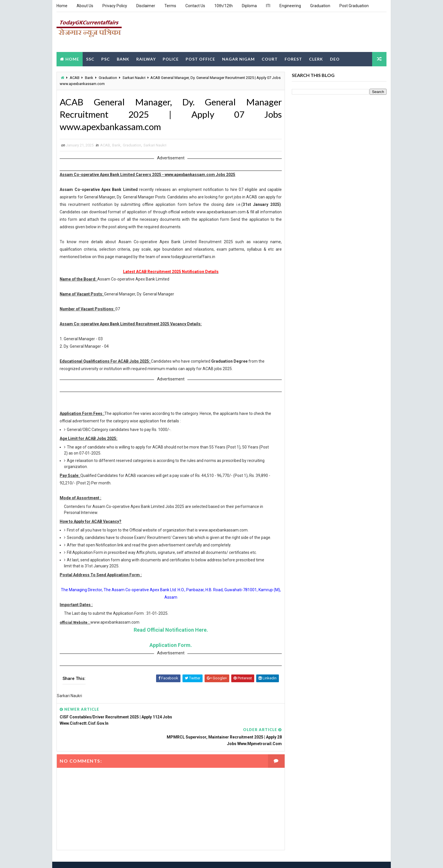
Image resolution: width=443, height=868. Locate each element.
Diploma (249, 6)
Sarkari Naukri (134, 77)
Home (62, 6)
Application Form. (169, 651)
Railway (146, 58)
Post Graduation (354, 6)
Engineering (290, 6)
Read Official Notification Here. (169, 636)
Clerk (316, 58)
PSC (106, 58)
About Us (85, 6)
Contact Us (195, 6)
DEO (335, 58)
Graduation (320, 6)
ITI (268, 6)
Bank (123, 58)
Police (171, 58)
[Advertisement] (282, 31)
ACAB (75, 77)
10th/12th (224, 6)
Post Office (200, 58)
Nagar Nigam (238, 58)
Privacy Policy (115, 6)
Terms (170, 6)
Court (270, 58)
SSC (90, 58)
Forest (293, 58)
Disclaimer (146, 6)
